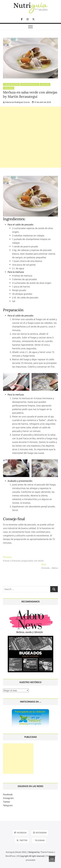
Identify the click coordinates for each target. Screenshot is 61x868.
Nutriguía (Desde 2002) (16, 852)
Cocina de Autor (11, 84)
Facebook (8, 794)
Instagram (8, 798)
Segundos (9, 88)
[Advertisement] (30, 137)
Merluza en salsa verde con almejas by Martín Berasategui (30, 94)
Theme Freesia (47, 852)
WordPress (10, 856)
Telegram (8, 805)
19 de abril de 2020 (42, 102)
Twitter (7, 802)
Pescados (45, 84)
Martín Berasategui (30, 84)
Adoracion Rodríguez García (16, 102)
